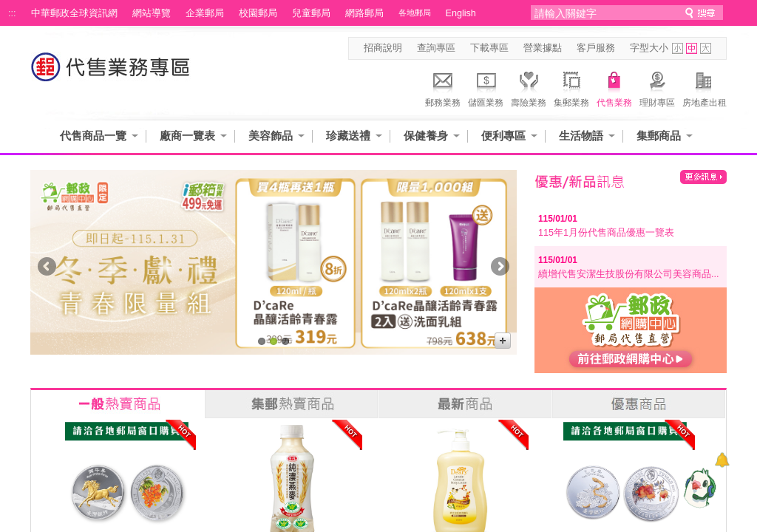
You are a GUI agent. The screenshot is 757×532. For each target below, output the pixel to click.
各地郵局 (415, 13)
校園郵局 (258, 13)
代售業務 (614, 87)
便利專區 (503, 136)
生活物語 (581, 136)
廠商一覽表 (187, 136)
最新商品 (465, 404)
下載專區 (489, 48)
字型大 (706, 48)
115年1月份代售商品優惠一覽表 (606, 233)
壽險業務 (529, 87)
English (461, 13)
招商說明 (383, 48)
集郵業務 (571, 87)
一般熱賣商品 (118, 404)
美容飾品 (271, 136)
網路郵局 (364, 13)
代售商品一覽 (93, 136)
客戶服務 (596, 48)
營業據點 (543, 48)
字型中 (692, 48)
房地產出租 (705, 87)
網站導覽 (152, 13)
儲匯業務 (486, 87)
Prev (47, 269)
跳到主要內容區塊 (8, 8)
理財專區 (657, 87)
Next (500, 269)
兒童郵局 (311, 13)
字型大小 (649, 48)
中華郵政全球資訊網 (74, 13)
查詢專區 (436, 48)
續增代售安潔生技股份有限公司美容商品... (629, 274)
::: (12, 13)
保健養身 (426, 136)
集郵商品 (659, 136)
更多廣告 (503, 341)
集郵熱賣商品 (291, 404)
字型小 (678, 48)
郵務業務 (443, 87)
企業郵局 (205, 13)
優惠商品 (639, 404)
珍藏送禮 (348, 136)
